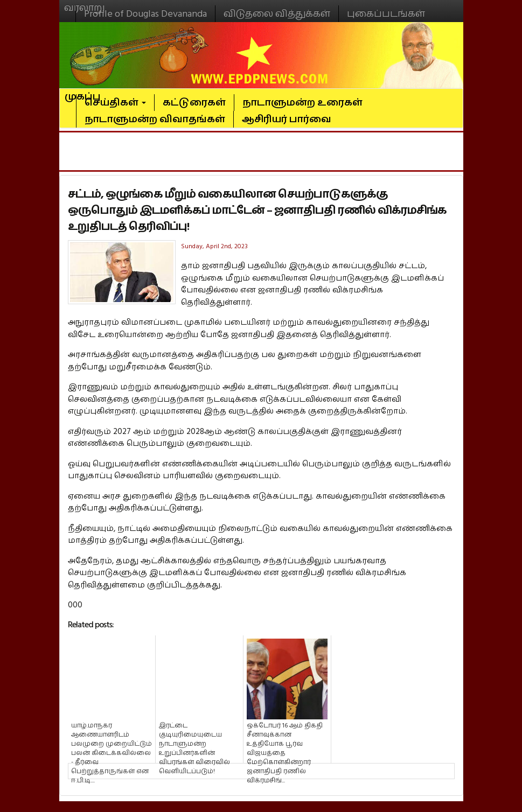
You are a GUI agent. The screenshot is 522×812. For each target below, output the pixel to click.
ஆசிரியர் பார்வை (287, 119)
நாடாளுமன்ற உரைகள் (302, 103)
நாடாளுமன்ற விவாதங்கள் (155, 119)
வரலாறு (85, 3)
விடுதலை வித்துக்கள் (277, 14)
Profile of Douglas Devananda (145, 14)
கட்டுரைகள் (194, 103)
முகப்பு (83, 92)
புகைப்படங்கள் (386, 14)
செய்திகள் (115, 103)
